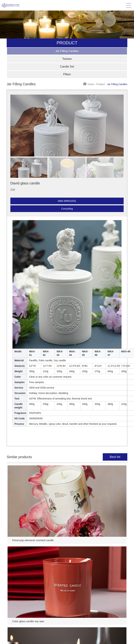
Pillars (67, 74)
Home (91, 84)
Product (101, 84)
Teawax (67, 59)
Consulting (67, 209)
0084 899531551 (67, 201)
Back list (115, 457)
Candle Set (67, 67)
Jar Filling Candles (67, 51)
